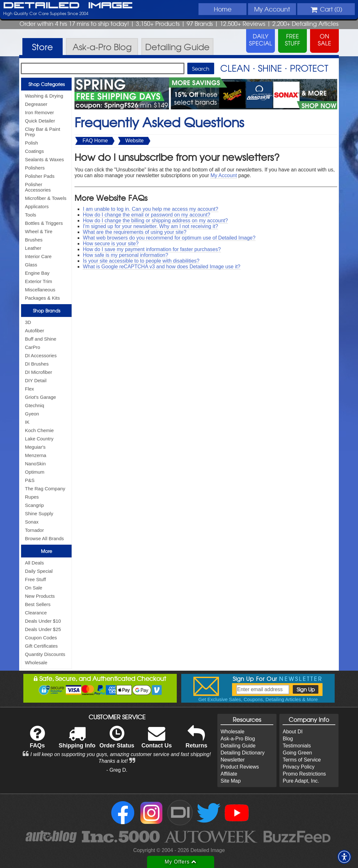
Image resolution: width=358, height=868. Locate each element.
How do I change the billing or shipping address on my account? (155, 221)
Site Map (231, 781)
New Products (40, 596)
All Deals (34, 563)
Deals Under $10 (43, 621)
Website (135, 141)
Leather (33, 248)
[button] (344, 857)
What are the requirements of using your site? (135, 232)
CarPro (33, 347)
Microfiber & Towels (46, 198)
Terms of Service (302, 760)
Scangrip (34, 505)
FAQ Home (95, 141)
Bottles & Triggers (44, 223)
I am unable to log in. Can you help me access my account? (150, 209)
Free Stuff (35, 579)
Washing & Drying (44, 96)
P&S (30, 480)
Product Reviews (240, 767)
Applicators (37, 206)
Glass (31, 265)
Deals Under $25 (43, 629)
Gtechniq (35, 405)
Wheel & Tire (39, 231)
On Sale (34, 588)
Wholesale (36, 663)
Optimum (35, 472)
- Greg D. (117, 770)
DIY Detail (36, 380)
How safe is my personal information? (125, 255)
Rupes (32, 497)
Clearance (36, 613)
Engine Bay (37, 273)
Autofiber (35, 331)
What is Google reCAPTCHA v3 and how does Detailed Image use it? (162, 267)
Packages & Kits (42, 298)
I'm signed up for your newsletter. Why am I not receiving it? (150, 226)
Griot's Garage (40, 397)
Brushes (34, 240)
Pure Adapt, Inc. (301, 781)
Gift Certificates (41, 646)
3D (28, 322)
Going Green (297, 753)
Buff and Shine (41, 339)
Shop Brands (47, 311)
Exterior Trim (39, 281)
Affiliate (229, 774)
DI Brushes (37, 364)
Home (223, 9)
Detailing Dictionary (243, 753)
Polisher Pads (40, 176)
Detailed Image (68, 6)
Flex (29, 389)
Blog (288, 739)
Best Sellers (38, 604)
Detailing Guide (238, 746)
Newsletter (233, 760)
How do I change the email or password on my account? (146, 215)
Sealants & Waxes (44, 159)
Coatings (34, 151)
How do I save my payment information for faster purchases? (152, 249)
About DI (292, 732)
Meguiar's (35, 447)
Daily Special (39, 571)
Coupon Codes (41, 638)
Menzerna (36, 455)
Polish (31, 143)
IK (27, 422)
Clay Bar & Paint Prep (43, 132)
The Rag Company (45, 489)
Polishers (35, 168)
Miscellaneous (40, 290)
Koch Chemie (39, 430)
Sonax (32, 522)
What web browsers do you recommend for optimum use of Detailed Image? (169, 238)
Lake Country (39, 439)
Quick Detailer (40, 121)
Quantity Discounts (45, 654)
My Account (224, 175)
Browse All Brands (44, 538)
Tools (31, 215)
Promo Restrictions (304, 774)
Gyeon (32, 414)
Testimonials (297, 746)
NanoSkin (35, 464)
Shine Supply (39, 513)
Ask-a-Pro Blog (238, 739)
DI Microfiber (39, 372)
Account (272, 9)
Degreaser (36, 104)
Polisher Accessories (38, 187)
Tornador (34, 530)
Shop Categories (47, 84)
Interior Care (38, 256)
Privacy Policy (299, 767)
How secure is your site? (111, 244)
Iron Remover (39, 112)
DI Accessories (41, 355)
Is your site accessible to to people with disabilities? (141, 261)
